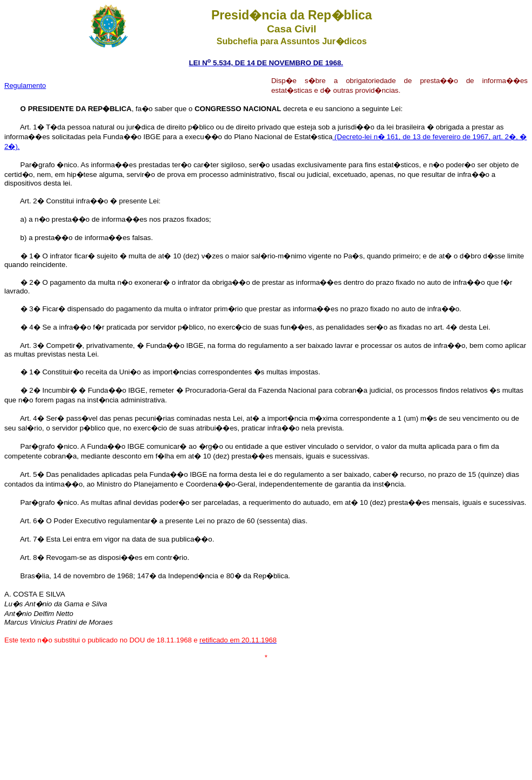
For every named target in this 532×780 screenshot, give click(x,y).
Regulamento (25, 85)
